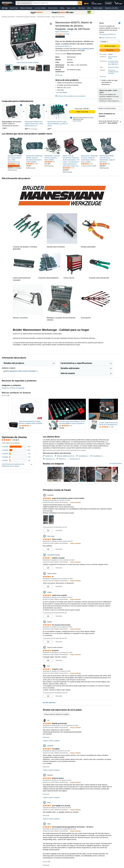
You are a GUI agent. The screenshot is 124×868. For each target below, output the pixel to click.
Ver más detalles (62, 92)
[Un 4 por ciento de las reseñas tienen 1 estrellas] (16, 460)
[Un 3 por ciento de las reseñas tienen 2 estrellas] (16, 457)
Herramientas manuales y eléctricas (26, 17)
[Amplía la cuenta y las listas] (102, 4)
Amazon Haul (14, 8)
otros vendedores (83, 48)
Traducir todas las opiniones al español (56, 714)
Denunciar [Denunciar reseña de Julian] (46, 865)
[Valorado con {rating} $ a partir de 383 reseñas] (72, 426)
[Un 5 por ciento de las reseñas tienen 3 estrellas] (16, 454)
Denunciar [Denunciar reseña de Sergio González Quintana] (59, 660)
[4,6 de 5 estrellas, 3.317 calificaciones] (69, 168)
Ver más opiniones (49, 703)
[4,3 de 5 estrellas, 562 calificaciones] (105, 164)
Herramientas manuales (44, 17)
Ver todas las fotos (115, 463)
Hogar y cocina (71, 8)
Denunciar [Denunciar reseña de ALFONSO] (59, 530)
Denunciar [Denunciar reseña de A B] (46, 737)
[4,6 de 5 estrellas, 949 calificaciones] (50, 162)
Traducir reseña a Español (51, 741)
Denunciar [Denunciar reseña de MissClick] (46, 794)
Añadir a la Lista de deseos (107, 108)
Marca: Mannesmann (62, 32)
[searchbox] (55, 3)
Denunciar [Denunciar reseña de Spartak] (59, 642)
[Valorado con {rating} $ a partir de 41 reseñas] (32, 426)
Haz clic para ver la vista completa (28, 63)
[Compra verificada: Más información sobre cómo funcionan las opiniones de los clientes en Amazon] (75, 502)
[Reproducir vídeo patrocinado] (27, 409)
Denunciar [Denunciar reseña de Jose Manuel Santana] (59, 568)
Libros (89, 8)
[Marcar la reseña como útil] (48, 531)
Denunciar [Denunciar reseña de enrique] (59, 616)
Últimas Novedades (26, 8)
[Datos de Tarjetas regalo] (103, 8)
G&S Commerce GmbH (113, 58)
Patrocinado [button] (6, 396)
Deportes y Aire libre (111, 8)
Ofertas (62, 8)
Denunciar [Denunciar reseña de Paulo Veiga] (59, 549)
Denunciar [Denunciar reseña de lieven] (46, 815)
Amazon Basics (53, 8)
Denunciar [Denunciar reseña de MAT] (59, 696)
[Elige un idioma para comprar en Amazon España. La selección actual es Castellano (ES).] (86, 3)
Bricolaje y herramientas (8, 17)
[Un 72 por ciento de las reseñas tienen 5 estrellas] (16, 447)
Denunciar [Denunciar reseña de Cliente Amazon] (59, 586)
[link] (35, 112)
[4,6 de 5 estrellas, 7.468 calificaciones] (32, 164)
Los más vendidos (40, 8)
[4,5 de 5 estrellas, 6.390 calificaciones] (87, 164)
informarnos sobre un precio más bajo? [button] (24, 371)
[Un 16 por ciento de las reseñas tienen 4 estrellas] (16, 450)
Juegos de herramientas (58, 17)
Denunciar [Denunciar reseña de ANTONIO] (46, 767)
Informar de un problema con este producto (70, 96)
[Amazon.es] (8, 3)
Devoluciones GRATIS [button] (107, 34)
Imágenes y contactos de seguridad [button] (13, 388)
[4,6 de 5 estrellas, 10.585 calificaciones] (14, 164)
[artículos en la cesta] (118, 3)
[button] (5, 8)
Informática (81, 8)
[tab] (48, 456)
